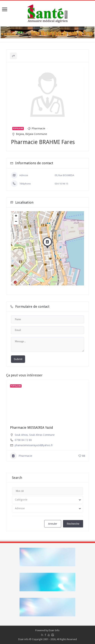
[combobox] (48, 500)
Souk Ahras (21, 435)
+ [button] (16, 216)
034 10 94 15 (61, 184)
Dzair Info (54, 630)
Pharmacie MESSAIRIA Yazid (32, 428)
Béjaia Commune (36, 134)
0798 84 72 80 (23, 440)
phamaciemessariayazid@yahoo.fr (34, 445)
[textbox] (48, 500)
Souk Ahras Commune (42, 435)
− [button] (16, 222)
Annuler (53, 524)
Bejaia (20, 134)
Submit (18, 359)
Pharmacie (38, 128)
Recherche (73, 524)
